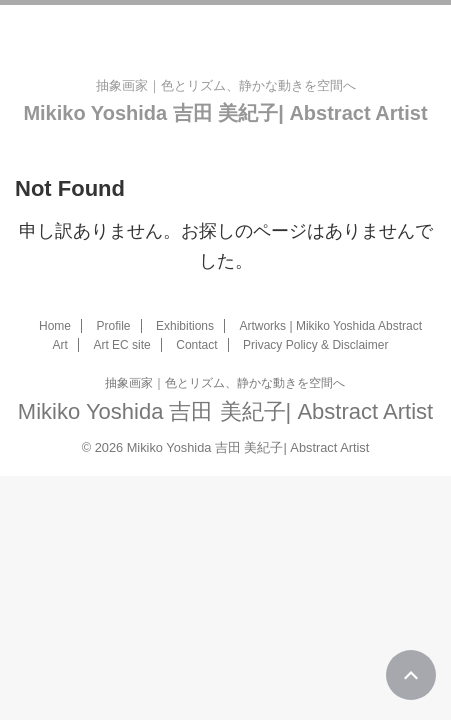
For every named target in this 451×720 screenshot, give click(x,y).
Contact (196, 345)
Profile (113, 326)
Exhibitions (185, 326)
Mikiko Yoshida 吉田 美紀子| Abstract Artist (225, 113)
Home (55, 326)
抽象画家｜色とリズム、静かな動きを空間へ (225, 383)
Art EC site (121, 345)
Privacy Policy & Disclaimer (315, 345)
